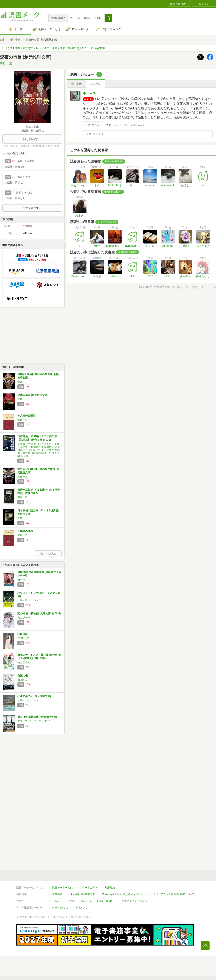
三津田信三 (23, 638)
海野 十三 (15, 40)
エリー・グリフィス (28, 700)
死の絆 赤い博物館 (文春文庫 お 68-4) (39, 613)
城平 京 (21, 580)
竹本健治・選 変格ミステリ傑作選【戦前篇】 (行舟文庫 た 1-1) (37, 438)
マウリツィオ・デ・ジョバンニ (34, 721)
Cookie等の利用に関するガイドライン (124, 894)
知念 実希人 (24, 662)
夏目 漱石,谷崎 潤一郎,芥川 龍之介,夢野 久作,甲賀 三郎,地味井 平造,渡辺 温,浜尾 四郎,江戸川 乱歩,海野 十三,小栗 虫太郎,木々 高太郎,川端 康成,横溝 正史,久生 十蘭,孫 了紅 (39, 450)
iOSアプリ (82, 908)
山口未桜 (22, 680)
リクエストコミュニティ (133, 901)
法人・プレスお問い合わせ (97, 901)
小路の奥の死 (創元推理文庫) (34, 696)
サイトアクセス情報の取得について (174, 894)
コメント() (120, 125)
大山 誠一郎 (24, 618)
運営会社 (57, 894)
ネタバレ (96, 84)
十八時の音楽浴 (26, 416)
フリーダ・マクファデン (30, 600)
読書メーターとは (62, 888)
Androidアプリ (60, 908)
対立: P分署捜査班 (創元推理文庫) (37, 717)
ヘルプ (56, 901)
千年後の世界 (25, 531)
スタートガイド (89, 888)
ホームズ (89, 93)
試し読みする (32, 139)
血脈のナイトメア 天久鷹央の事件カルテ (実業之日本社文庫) (39, 657)
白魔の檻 (23, 676)
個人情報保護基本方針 (82, 894)
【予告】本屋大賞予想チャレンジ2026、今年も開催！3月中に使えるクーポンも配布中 (55, 48)
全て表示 (76, 84)
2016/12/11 (137, 125)
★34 (109, 125)
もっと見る (48, 554)
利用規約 (110, 888)
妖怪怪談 (23, 634)
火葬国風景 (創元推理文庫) (33, 395)
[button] (108, 18)
